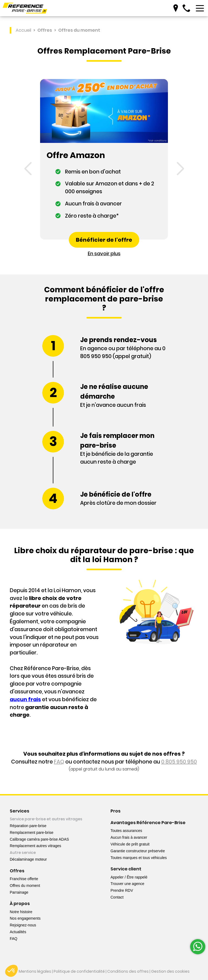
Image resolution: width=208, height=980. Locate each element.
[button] (28, 169)
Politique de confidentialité (79, 971)
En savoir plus (104, 254)
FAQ (59, 762)
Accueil (23, 30)
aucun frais (25, 700)
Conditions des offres (128, 971)
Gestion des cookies (170, 971)
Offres (45, 30)
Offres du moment (79, 30)
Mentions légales (35, 971)
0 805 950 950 (179, 762)
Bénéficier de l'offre (104, 240)
